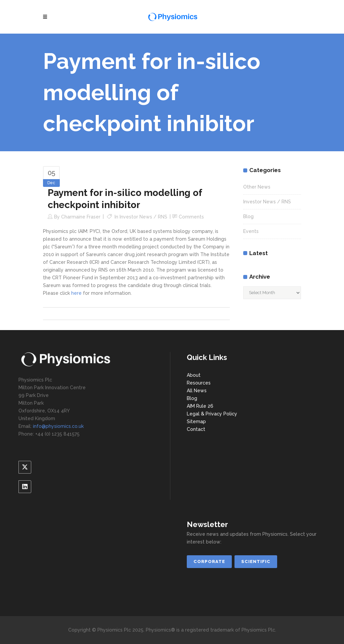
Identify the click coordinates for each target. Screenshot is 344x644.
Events (251, 231)
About (194, 375)
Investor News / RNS (143, 217)
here (76, 293)
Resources (199, 383)
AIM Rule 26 (200, 406)
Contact (196, 429)
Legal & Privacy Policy (212, 414)
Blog (248, 216)
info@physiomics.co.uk (58, 426)
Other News (257, 187)
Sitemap (196, 421)
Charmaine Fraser (81, 217)
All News (197, 391)
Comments (191, 217)
